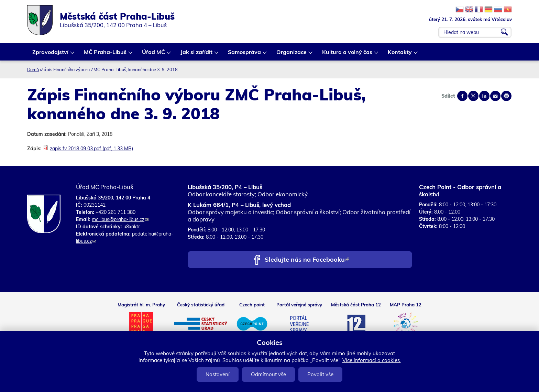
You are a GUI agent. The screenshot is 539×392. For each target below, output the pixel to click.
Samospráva (245, 55)
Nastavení (218, 374)
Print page (506, 96)
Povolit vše (320, 374)
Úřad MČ (154, 55)
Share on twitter (473, 96)
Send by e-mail (495, 96)
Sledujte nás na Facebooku (307, 260)
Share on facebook (462, 96)
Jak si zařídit (197, 55)
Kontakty (400, 55)
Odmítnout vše (268, 374)
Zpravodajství (51, 55)
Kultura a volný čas (348, 55)
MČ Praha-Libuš (106, 55)
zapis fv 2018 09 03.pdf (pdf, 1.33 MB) (91, 149)
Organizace (292, 55)
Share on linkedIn (484, 96)
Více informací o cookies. (372, 360)
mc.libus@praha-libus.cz (120, 219)
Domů (33, 69)
